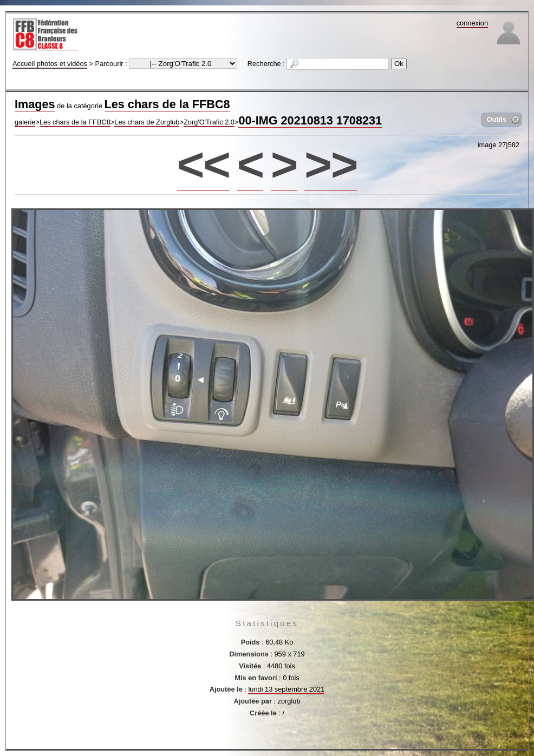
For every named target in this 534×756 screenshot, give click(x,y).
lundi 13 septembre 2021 (286, 689)
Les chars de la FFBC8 (167, 104)
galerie (25, 122)
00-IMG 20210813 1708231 (310, 120)
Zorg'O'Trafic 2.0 (209, 122)
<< (203, 164)
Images (35, 104)
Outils (497, 119)
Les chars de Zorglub (147, 122)
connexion (472, 23)
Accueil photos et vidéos (50, 64)
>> (331, 164)
